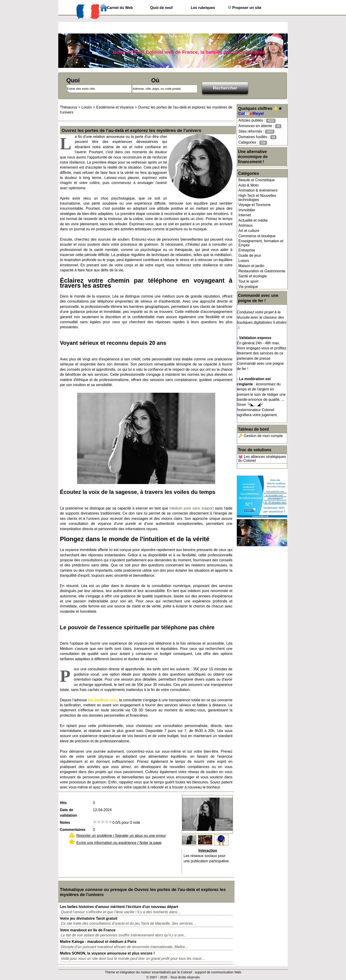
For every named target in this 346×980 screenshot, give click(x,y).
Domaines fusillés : (257, 137)
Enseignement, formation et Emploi (261, 243)
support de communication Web (218, 972)
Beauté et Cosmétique (257, 180)
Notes (65, 823)
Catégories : (253, 143)
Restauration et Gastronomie (262, 271)
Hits (63, 803)
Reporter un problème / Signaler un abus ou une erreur (121, 836)
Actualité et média (253, 220)
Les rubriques (203, 8)
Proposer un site (244, 7)
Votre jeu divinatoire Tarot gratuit (89, 918)
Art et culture (249, 231)
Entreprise (247, 250)
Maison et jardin (251, 266)
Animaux (246, 225)
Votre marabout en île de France (88, 930)
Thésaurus (69, 107)
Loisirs (244, 261)
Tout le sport (248, 281)
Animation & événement (258, 190)
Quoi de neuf (161, 8)
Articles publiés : (257, 121)
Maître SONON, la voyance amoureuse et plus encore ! (107, 953)
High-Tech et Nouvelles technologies (257, 198)
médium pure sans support (191, 508)
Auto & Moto (248, 185)
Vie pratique (248, 287)
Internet (245, 215)
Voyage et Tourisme (254, 205)
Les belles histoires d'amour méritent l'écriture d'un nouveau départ (119, 907)
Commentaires (73, 830)
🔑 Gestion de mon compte (260, 436)
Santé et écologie (253, 276)
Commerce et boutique (257, 236)
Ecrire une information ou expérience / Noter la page (119, 843)
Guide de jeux (250, 255)
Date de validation (68, 813)
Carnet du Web (120, 8)
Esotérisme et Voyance (115, 107)
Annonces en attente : (260, 126)
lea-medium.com (102, 700)
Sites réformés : (256, 132)
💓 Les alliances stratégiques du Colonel (262, 459)
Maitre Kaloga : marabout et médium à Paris (98, 942)
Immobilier (247, 210)
